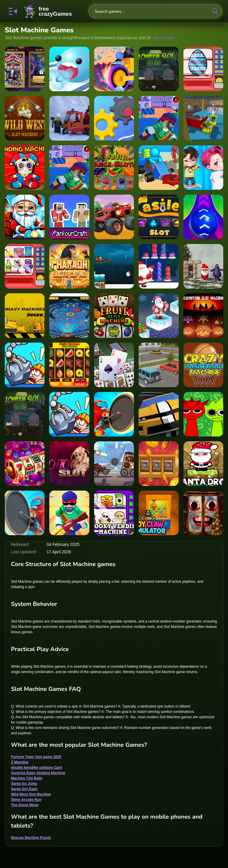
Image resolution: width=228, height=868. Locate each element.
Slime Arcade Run (26, 800)
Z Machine (20, 762)
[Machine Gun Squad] (69, 513)
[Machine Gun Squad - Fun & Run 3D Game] (159, 118)
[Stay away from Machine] (69, 118)
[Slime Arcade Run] (69, 69)
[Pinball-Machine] (69, 316)
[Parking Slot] (159, 365)
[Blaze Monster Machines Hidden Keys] (114, 217)
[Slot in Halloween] (159, 69)
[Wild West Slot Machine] (25, 118)
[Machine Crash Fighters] (114, 464)
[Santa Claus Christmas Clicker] (25, 217)
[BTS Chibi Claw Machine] (203, 168)
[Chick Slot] (69, 464)
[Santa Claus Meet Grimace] (203, 266)
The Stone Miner (25, 805)
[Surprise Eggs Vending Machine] (203, 69)
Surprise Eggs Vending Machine (38, 773)
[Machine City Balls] (203, 217)
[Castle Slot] (159, 217)
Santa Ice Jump (24, 784)
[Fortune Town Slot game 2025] (25, 69)
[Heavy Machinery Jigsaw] (25, 316)
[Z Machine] (159, 168)
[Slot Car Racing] (159, 414)
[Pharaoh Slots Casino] (69, 266)
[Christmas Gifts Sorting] (159, 266)
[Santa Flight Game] (114, 266)
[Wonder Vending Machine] (25, 266)
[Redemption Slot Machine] (203, 316)
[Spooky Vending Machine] (114, 513)
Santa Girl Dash (24, 789)
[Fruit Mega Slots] (114, 168)
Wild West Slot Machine (31, 794)
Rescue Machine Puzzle (31, 838)
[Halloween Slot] (25, 414)
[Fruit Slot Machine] (114, 316)
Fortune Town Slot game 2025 (36, 757)
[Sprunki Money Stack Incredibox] (203, 414)
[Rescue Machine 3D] (69, 414)
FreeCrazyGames (48, 11)
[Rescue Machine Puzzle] (25, 365)
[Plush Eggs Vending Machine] (25, 168)
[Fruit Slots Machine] (25, 464)
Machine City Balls (27, 778)
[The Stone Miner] (114, 69)
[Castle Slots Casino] (159, 464)
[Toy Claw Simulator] (159, 513)
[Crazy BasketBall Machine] (203, 365)
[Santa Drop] (203, 464)
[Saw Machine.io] (25, 513)
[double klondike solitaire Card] (114, 365)
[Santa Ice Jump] (159, 316)
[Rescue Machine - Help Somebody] (114, 118)
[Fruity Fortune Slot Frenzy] (69, 365)
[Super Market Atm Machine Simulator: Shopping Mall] (203, 118)
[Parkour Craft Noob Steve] (69, 217)
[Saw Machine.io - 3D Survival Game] (114, 414)
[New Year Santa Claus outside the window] (203, 513)
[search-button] (215, 11)
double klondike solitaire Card (36, 768)
